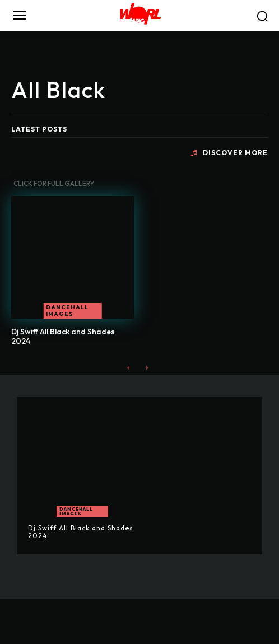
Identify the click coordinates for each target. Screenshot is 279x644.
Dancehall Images (67, 311)
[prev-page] (129, 368)
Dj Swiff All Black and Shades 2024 (63, 336)
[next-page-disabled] (147, 368)
